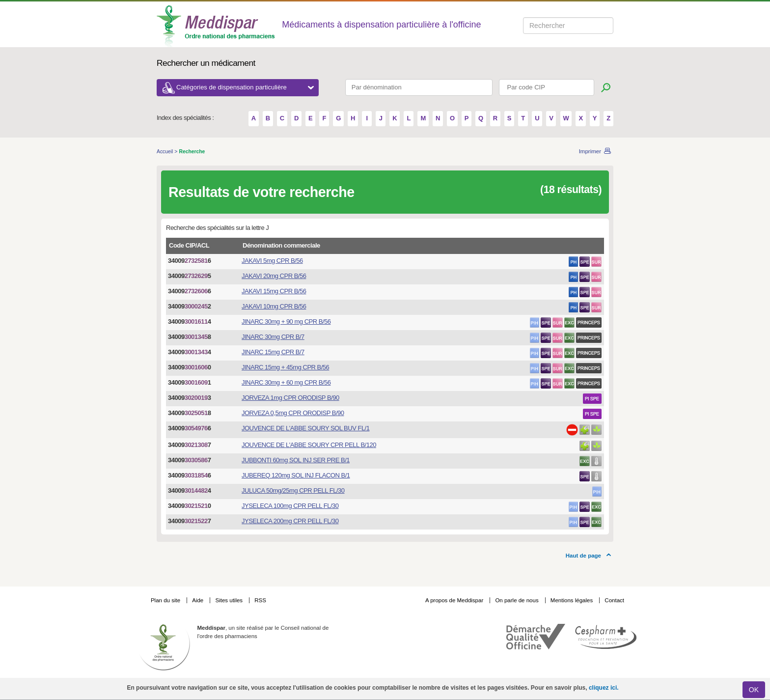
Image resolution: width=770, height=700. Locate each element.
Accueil (165, 152)
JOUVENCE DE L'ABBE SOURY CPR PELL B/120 (309, 445)
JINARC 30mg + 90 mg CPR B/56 (286, 322)
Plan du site (166, 600)
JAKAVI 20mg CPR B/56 (274, 276)
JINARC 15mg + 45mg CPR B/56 (285, 367)
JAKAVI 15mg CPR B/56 (274, 291)
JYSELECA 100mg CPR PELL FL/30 (290, 506)
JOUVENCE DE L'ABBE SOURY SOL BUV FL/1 (305, 428)
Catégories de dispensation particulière (245, 87)
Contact (614, 600)
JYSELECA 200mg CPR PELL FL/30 (290, 521)
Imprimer (590, 151)
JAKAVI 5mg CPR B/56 (272, 261)
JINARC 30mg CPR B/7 (273, 337)
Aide (198, 600)
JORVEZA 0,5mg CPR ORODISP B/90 (293, 413)
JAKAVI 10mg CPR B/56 (274, 306)
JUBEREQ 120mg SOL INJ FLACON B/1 (296, 475)
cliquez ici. (604, 688)
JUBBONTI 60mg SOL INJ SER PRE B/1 (296, 460)
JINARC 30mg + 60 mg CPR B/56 (286, 382)
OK (754, 690)
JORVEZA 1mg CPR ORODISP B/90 (290, 398)
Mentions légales (573, 600)
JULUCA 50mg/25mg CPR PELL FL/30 (293, 490)
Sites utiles (230, 600)
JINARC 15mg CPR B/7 (273, 352)
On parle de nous (517, 600)
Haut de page (583, 556)
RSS (260, 600)
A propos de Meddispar (454, 600)
